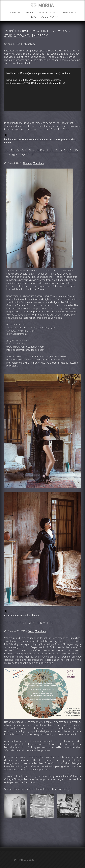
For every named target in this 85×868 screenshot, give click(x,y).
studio (8, 143)
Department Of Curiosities (29, 623)
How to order (48, 13)
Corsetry (15, 13)
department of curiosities (47, 139)
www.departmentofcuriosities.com (25, 347)
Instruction (69, 13)
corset (29, 139)
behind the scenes (14, 139)
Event (31, 631)
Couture (27, 163)
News (33, 17)
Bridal (30, 13)
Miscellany (30, 44)
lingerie (36, 615)
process (66, 139)
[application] (42, 90)
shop (74, 139)
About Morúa (50, 17)
